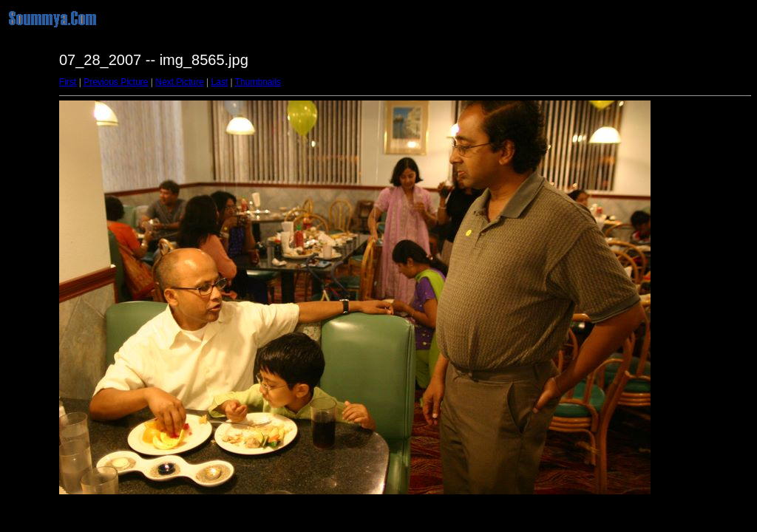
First (68, 82)
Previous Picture (116, 82)
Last (219, 82)
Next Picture (179, 82)
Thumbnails (258, 82)
